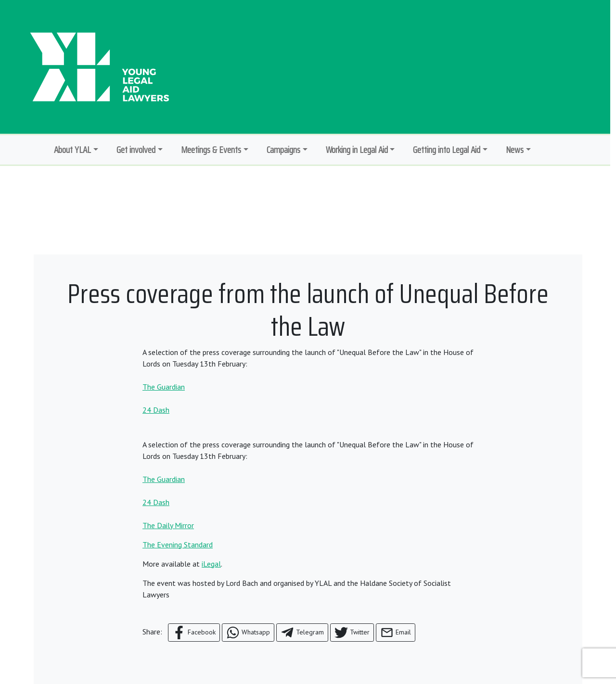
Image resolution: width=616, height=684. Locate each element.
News (515, 150)
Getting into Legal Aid (447, 150)
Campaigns (283, 150)
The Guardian (164, 387)
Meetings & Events (211, 150)
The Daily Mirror (168, 525)
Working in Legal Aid (357, 150)
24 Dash (156, 410)
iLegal (211, 564)
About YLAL (72, 150)
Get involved (136, 150)
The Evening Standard (178, 545)
